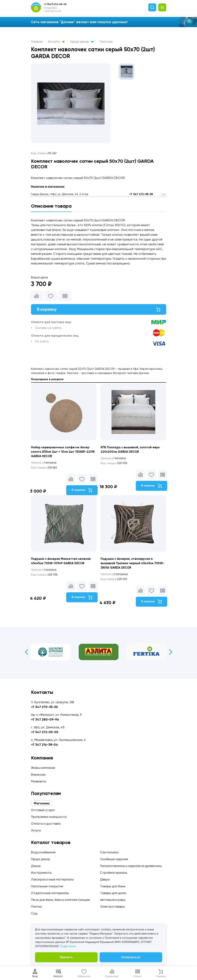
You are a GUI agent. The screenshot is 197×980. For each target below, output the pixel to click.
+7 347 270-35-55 (44, 707)
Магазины (42, 803)
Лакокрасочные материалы (52, 879)
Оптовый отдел (43, 810)
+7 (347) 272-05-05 (55, 4)
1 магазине (46, 465)
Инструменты (41, 873)
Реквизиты (39, 781)
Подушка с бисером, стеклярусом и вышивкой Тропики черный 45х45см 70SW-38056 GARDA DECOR (129, 566)
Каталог (56, 42)
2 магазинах (116, 578)
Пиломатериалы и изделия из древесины (131, 866)
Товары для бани (113, 886)
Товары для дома (113, 893)
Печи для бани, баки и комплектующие (60, 900)
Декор (36, 866)
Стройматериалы (114, 873)
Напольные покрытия (47, 886)
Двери (105, 879)
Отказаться (131, 957)
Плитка (36, 907)
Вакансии (38, 774)
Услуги (36, 830)
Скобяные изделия (114, 859)
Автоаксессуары (113, 900)
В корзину (99, 310)
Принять (66, 957)
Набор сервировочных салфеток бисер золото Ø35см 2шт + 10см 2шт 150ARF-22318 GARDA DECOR (62, 454)
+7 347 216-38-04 (45, 745)
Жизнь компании (43, 768)
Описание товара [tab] (51, 206)
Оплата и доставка (46, 824)
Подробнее (68, 946)
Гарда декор (82, 42)
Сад (34, 913)
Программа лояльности (49, 817)
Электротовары (112, 907)
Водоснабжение (43, 852)
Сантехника (109, 852)
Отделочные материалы (50, 893)
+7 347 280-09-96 (45, 719)
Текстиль (106, 42)
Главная (37, 42)
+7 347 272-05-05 (141, 194)
